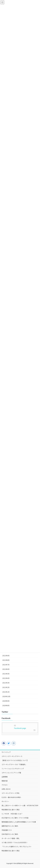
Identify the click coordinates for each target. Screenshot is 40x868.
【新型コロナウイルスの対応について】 (15, 760)
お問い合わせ (6, 789)
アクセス (5, 785)
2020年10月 (6, 696)
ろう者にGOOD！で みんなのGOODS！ (15, 842)
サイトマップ (6, 752)
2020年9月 (6, 701)
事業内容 (5, 781)
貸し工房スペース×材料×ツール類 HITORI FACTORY (20, 805)
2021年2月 (6, 687)
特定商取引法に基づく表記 (11, 810)
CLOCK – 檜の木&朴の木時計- (11, 797)
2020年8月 (6, 705)
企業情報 (5, 777)
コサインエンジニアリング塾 (11, 773)
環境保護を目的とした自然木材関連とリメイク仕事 (19, 822)
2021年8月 (6, 660)
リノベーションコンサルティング (13, 769)
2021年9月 (6, 656)
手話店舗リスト (7, 830)
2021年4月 (6, 678)
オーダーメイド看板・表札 (11, 838)
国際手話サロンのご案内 (10, 826)
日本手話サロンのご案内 (10, 834)
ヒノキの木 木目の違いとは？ (12, 814)
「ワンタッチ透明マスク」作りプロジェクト (17, 847)
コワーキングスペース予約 (10, 793)
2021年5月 (6, 674)
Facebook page (20, 728)
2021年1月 (6, 692)
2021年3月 (6, 683)
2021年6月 (6, 669)
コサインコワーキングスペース (12, 756)
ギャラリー (5, 801)
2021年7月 (6, 665)
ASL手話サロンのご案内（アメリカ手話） (16, 818)
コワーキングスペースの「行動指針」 (14, 764)
